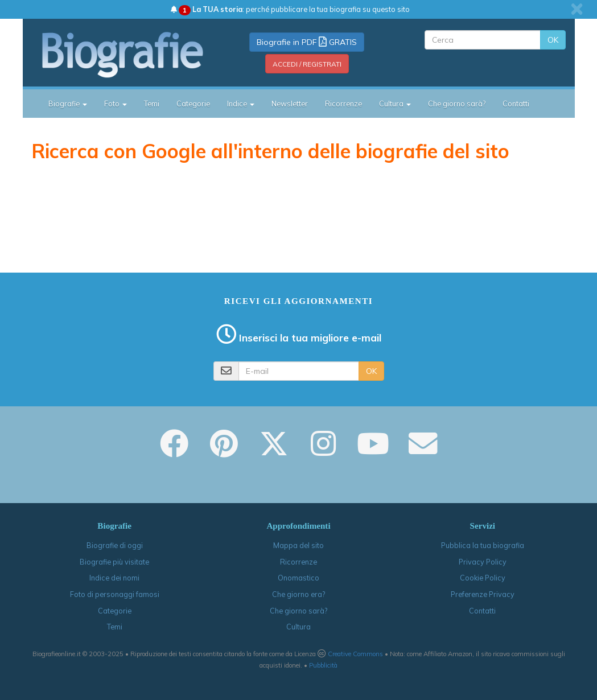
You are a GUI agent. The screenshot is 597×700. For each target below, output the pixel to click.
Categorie (193, 104)
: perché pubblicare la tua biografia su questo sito (290, 9)
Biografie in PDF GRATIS (307, 42)
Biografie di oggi (115, 545)
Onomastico (298, 578)
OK (553, 40)
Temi (152, 104)
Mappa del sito (298, 545)
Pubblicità (323, 665)
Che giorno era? (298, 594)
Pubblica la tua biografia (483, 545)
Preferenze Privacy (483, 594)
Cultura (298, 627)
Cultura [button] (395, 104)
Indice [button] (241, 104)
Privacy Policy (483, 562)
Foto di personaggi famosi (115, 594)
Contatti (516, 104)
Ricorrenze (343, 104)
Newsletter (290, 104)
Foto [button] (116, 104)
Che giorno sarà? (457, 104)
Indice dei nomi (114, 578)
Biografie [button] (68, 104)
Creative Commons (355, 654)
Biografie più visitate (114, 562)
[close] (577, 9)
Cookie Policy (483, 578)
